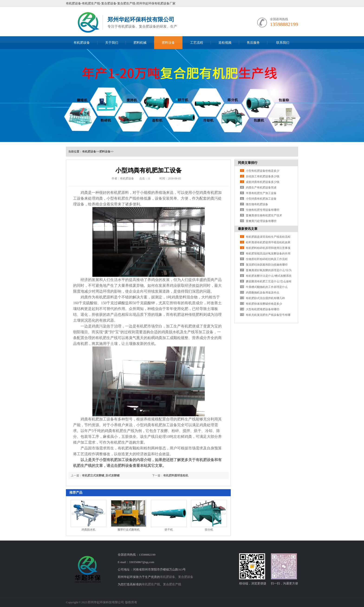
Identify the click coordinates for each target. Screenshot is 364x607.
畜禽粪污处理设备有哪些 (261, 221)
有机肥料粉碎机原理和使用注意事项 (268, 248)
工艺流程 (197, 43)
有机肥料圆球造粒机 (176, 475)
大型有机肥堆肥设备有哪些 (263, 309)
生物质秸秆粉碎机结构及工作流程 (267, 259)
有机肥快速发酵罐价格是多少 (264, 304)
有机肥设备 (82, 43)
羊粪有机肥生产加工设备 (261, 193)
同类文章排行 (248, 163)
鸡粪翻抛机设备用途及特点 (263, 293)
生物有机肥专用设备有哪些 (263, 210)
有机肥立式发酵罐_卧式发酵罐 (101, 475)
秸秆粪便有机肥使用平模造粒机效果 (268, 242)
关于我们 (112, 43)
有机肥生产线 (125, 198)
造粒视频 (225, 43)
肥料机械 (140, 43)
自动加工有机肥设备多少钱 (263, 176)
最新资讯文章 (248, 229)
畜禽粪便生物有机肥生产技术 (264, 215)
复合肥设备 (186, 577)
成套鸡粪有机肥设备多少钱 (263, 182)
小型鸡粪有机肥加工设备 (261, 199)
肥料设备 (168, 43)
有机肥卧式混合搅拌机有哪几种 (265, 298)
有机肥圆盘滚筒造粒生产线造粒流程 (268, 237)
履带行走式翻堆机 (129, 530)
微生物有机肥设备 (257, 204)
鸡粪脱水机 (171, 332)
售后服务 (253, 43)
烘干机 (169, 530)
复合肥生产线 (172, 584)
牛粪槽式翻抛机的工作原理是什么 (267, 287)
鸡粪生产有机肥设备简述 (261, 188)
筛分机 (209, 530)
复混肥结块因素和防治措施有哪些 (267, 265)
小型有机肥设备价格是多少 (263, 171)
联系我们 (283, 43)
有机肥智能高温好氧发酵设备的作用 (268, 254)
